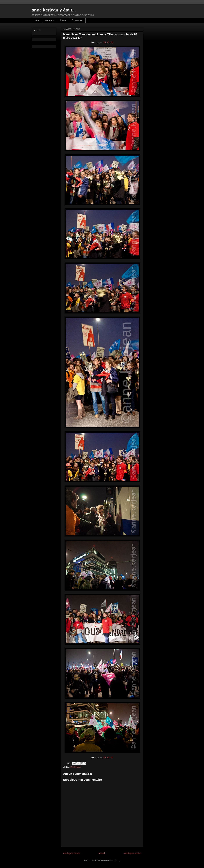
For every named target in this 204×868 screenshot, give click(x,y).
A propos (50, 20)
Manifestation (76, 767)
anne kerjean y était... (54, 10)
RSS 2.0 (37, 31)
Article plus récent (71, 853)
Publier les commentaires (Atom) (107, 860)
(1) (105, 42)
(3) (112, 42)
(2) (108, 42)
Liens (63, 20)
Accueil (102, 853)
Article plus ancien (133, 853)
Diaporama (77, 20)
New (37, 20)
